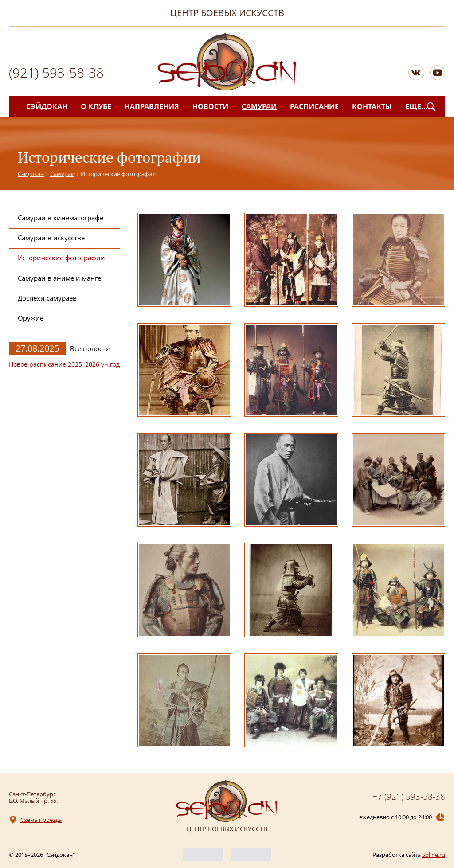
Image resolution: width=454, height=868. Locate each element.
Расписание (314, 106)
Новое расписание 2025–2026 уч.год (64, 364)
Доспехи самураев (47, 298)
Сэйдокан (47, 106)
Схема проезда (41, 820)
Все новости (90, 349)
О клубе (96, 106)
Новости (210, 106)
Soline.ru (434, 855)
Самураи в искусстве (51, 238)
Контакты (372, 106)
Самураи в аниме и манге (59, 278)
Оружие (31, 318)
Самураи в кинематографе (61, 218)
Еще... (417, 106)
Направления (152, 106)
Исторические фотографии (61, 258)
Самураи (259, 106)
